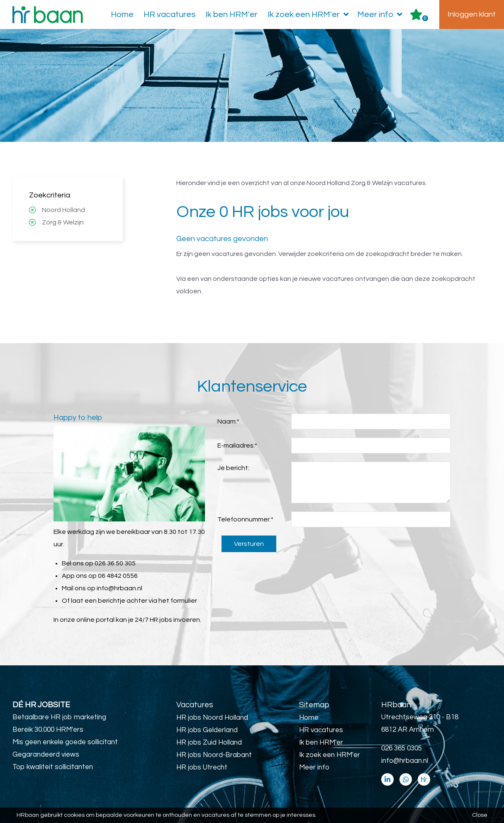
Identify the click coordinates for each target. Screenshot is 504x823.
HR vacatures (169, 15)
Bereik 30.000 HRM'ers (48, 730)
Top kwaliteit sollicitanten (53, 767)
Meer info (381, 15)
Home (122, 15)
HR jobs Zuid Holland (209, 743)
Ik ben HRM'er (231, 15)
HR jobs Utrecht (202, 767)
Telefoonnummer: (245, 519)
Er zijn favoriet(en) (425, 18)
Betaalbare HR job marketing (59, 717)
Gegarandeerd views (46, 755)
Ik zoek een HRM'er (310, 15)
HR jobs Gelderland (207, 730)
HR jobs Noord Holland (212, 718)
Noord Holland (63, 210)
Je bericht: (233, 468)
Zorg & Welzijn (63, 222)
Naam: (228, 421)
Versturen (249, 544)
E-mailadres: (237, 446)
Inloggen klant (472, 14)
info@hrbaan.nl (119, 588)
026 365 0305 (402, 748)
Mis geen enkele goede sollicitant (65, 742)
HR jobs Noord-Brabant (214, 755)
